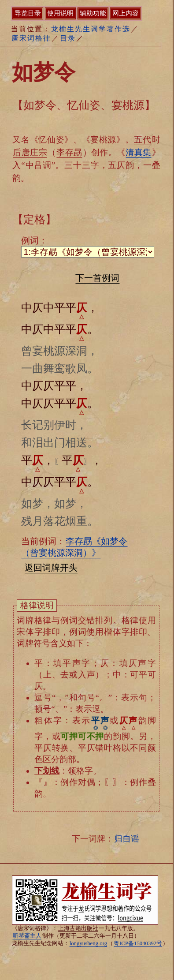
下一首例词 (97, 278)
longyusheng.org (88, 943)
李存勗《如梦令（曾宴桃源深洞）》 (74, 547)
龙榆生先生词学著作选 (91, 29)
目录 (68, 38)
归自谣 (127, 839)
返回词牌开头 (51, 568)
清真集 (138, 152)
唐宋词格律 (31, 38)
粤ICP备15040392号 (138, 943)
